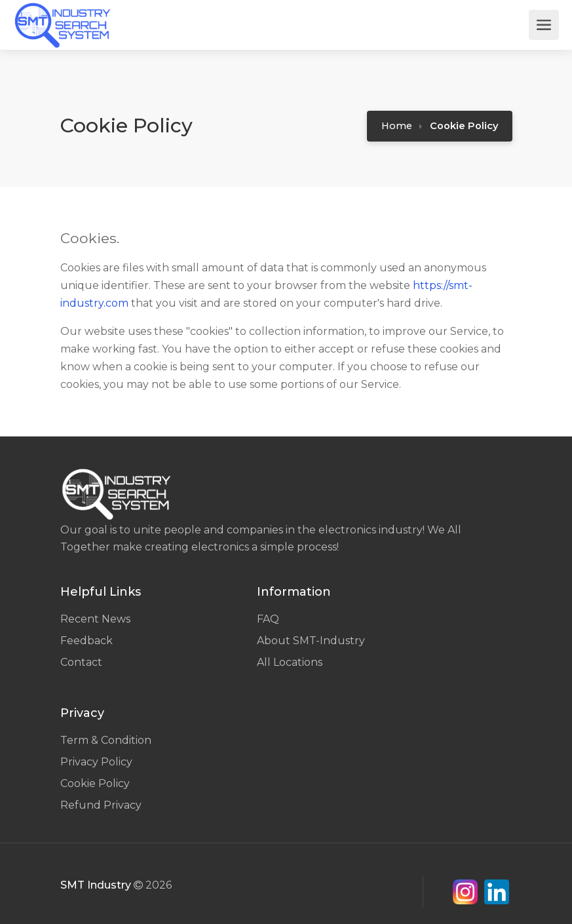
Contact (81, 662)
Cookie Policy (95, 783)
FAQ (268, 619)
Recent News (95, 619)
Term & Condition (106, 740)
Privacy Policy (96, 762)
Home (397, 126)
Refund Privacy (101, 805)
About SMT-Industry (311, 641)
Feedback (86, 641)
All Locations (290, 662)
